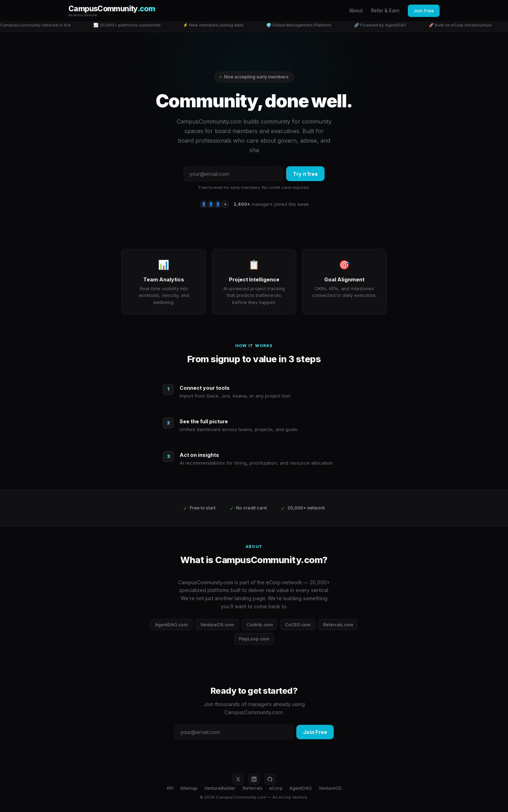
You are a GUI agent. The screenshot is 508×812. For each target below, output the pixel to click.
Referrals (253, 788)
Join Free (424, 11)
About (356, 11)
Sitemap (189, 788)
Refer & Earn (385, 11)
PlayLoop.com (254, 639)
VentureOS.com (217, 625)
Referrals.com (338, 625)
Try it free (305, 174)
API (170, 788)
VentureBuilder (220, 788)
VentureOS (330, 788)
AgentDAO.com (171, 625)
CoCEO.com (298, 625)
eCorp (276, 788)
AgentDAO (301, 788)
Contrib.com (260, 625)
